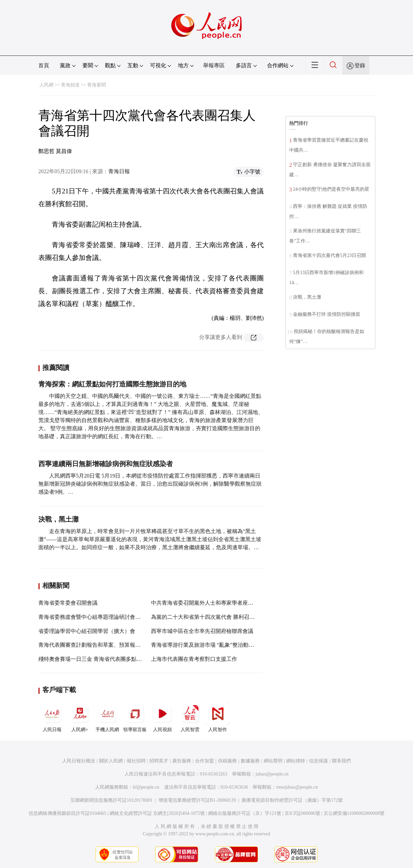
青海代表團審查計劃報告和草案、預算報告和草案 (98, 645)
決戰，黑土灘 (59, 519)
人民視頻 (162, 717)
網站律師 (296, 761)
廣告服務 (182, 761)
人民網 (46, 85)
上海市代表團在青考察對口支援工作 (194, 659)
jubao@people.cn (272, 774)
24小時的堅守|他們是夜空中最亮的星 (331, 189)
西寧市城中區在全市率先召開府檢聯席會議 (202, 631)
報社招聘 (136, 761)
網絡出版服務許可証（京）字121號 (245, 813)
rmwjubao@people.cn (297, 787)
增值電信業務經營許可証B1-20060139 (197, 800)
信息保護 (318, 761)
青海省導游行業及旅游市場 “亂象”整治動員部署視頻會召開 (221, 645)
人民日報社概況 (79, 761)
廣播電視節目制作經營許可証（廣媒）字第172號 (292, 800)
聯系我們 (341, 761)
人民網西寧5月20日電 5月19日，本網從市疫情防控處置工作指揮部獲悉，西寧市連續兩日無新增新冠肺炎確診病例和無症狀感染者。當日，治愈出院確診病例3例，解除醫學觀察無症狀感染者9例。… (150, 484)
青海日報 (119, 171)
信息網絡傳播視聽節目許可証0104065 (67, 813)
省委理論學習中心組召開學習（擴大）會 (87, 631)
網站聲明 (273, 761)
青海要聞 (97, 85)
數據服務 (250, 761)
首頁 (44, 65)
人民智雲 (190, 717)
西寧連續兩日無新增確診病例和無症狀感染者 (106, 464)
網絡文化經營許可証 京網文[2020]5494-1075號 (157, 813)
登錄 (360, 65)
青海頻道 (70, 85)
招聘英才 (159, 761)
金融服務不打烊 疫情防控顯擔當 (327, 314)
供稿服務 (227, 761)
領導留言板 (135, 717)
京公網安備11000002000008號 (354, 813)
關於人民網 (111, 761)
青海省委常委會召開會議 (68, 603)
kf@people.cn (146, 787)
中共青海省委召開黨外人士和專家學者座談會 (205, 603)
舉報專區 (214, 65)
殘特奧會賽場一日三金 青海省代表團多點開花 (93, 659)
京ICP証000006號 (302, 813)
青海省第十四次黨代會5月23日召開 (329, 255)
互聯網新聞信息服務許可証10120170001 (111, 800)
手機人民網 (107, 717)
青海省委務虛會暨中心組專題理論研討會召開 (92, 617)
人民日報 (52, 717)
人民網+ (80, 717)
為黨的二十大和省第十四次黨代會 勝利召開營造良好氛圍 (219, 617)
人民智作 (218, 717)
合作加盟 (204, 761)
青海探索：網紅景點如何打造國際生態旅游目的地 (112, 384)
